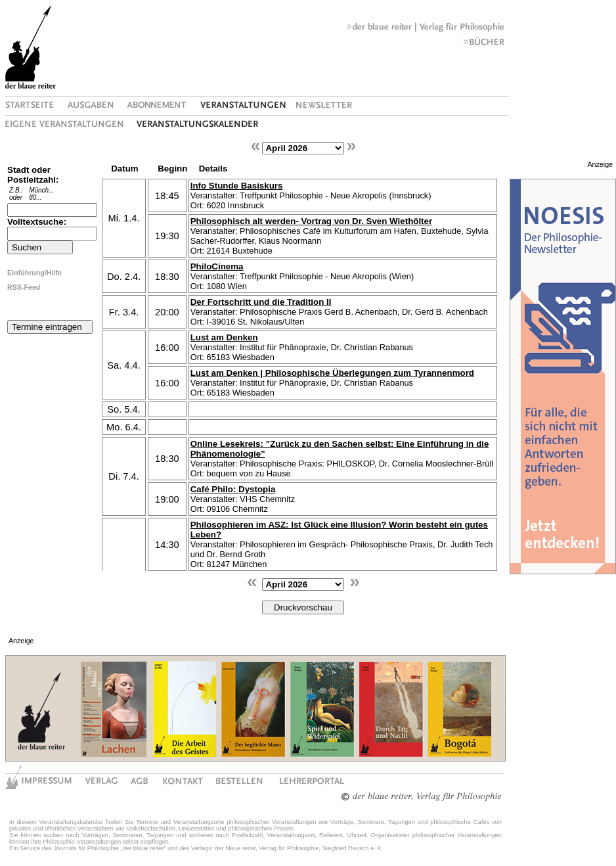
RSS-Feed (24, 287)
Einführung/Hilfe (34, 273)
